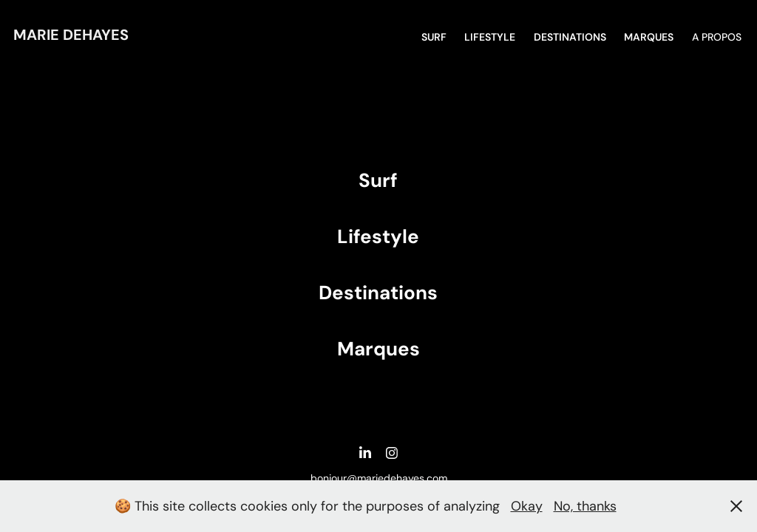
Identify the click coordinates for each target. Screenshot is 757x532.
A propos (717, 37)
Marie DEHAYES (71, 35)
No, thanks (585, 506)
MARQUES (649, 37)
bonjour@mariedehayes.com (379, 478)
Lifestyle (490, 37)
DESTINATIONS (570, 37)
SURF (434, 37)
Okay (527, 506)
